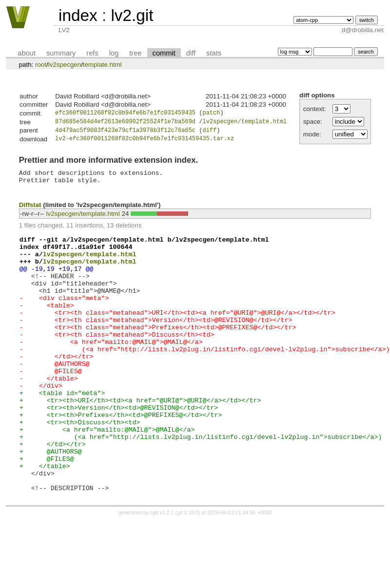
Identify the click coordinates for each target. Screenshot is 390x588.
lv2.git (132, 15)
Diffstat (30, 212)
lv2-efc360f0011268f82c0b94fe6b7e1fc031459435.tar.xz (145, 142)
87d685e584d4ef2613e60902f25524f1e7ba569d (125, 123)
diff (191, 53)
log (114, 53)
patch (211, 114)
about (27, 53)
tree (135, 53)
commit (164, 53)
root (41, 65)
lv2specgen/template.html (244, 123)
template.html (102, 65)
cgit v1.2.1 (162, 571)
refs (92, 53)
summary (61, 53)
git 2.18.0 (188, 571)
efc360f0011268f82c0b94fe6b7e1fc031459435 (125, 114)
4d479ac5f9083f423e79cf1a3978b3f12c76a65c (125, 133)
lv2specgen (65, 65)
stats (214, 53)
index (78, 15)
